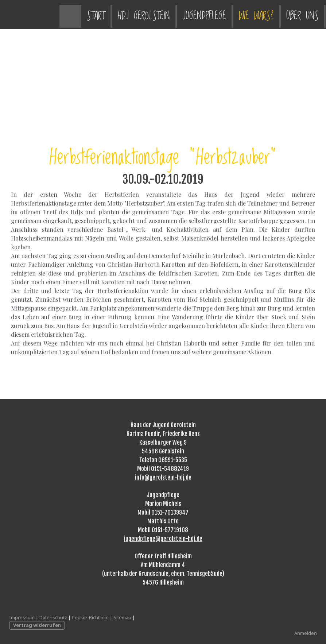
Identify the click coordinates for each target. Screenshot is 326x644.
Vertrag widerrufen (37, 625)
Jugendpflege (145, 14)
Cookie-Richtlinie (90, 617)
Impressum (22, 617)
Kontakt (285, 14)
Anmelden (306, 633)
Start (36, 14)
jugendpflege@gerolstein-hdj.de (163, 539)
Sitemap (122, 617)
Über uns (243, 14)
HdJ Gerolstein (84, 14)
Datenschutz (53, 617)
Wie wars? (197, 14)
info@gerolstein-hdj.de (163, 477)
